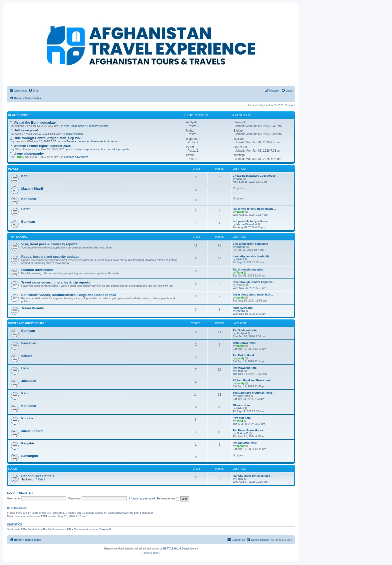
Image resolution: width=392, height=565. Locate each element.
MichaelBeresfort (247, 224)
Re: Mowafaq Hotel (245, 368)
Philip (240, 479)
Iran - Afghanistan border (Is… (252, 256)
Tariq (240, 272)
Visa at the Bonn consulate (33, 122)
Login (11, 493)
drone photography (27, 154)
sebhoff (241, 247)
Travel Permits (75, 134)
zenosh (241, 285)
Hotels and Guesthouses (26, 323)
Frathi (240, 371)
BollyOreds (243, 396)
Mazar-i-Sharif (32, 189)
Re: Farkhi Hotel (243, 355)
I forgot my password (142, 498)
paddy (240, 212)
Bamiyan (28, 222)
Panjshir (28, 443)
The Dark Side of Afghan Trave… (254, 393)
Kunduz (27, 418)
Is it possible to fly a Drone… (252, 221)
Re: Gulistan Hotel (245, 443)
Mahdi (240, 259)
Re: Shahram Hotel (245, 330)
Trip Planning (18, 237)
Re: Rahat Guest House (248, 430)
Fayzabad (29, 343)
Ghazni (27, 356)
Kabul (26, 176)
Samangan (30, 456)
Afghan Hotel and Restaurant (252, 380)
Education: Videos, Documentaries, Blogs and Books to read (69, 295)
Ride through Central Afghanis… (254, 282)
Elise (239, 179)
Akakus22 (242, 433)
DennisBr (106, 529)
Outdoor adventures (76, 157)
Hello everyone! (24, 130)
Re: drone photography (248, 269)
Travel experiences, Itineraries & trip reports (93, 141)
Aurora (241, 311)
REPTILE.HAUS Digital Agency (180, 549)
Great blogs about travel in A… (253, 295)
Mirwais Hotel (242, 405)
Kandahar (29, 199)
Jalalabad (29, 381)
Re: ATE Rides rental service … (253, 476)
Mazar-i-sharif (32, 431)
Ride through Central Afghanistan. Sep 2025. (46, 138)
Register (26, 493)
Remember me (168, 498)
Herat (25, 209)
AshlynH (242, 333)
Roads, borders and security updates (50, 257)
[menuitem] (33, 91)
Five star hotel (242, 418)
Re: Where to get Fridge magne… (254, 209)
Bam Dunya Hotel (244, 343)
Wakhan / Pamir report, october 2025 (40, 146)
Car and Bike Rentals (38, 476)
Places (13, 169)
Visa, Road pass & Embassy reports (86, 126)
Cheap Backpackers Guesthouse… (255, 176)
